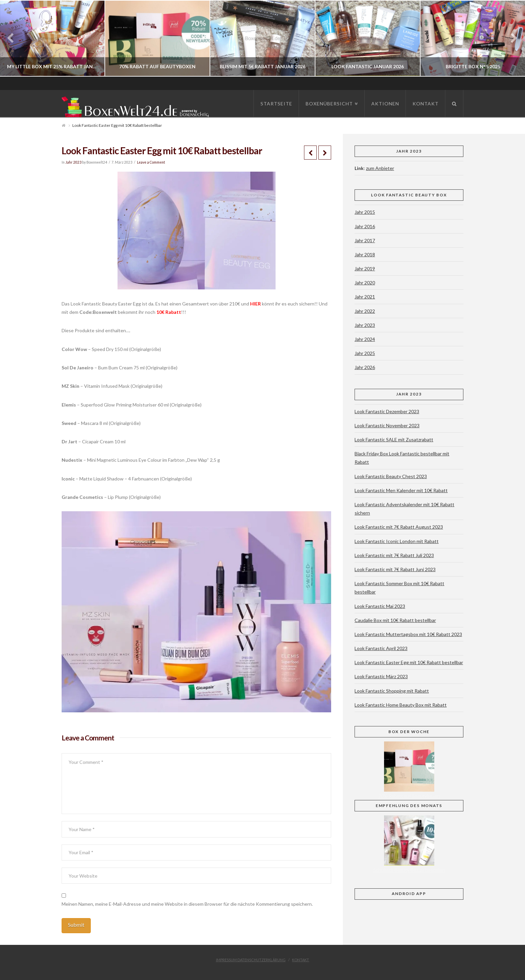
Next (511, 38)
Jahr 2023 (73, 162)
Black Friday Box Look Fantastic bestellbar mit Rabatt (402, 458)
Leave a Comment (151, 162)
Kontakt (301, 960)
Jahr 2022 (365, 311)
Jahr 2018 (365, 254)
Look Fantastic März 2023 (381, 676)
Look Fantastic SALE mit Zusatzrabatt (394, 439)
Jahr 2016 (365, 226)
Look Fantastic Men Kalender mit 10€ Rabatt (401, 490)
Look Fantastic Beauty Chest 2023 (391, 476)
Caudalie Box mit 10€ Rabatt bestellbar (395, 620)
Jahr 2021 (365, 297)
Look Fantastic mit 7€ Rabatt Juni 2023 (395, 569)
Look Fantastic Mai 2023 (380, 606)
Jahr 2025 (365, 353)
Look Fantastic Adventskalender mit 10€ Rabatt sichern (404, 509)
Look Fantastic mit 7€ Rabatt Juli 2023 (394, 555)
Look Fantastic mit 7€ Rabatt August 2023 (399, 527)
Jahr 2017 (365, 240)
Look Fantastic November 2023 (387, 425)
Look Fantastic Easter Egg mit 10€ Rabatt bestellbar (409, 662)
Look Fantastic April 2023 (381, 648)
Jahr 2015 (365, 212)
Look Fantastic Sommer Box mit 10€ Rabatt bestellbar (399, 588)
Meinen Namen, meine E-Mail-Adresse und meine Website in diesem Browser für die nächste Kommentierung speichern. (187, 904)
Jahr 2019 (365, 269)
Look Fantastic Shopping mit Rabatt (392, 691)
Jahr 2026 (365, 367)
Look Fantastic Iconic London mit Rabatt (397, 541)
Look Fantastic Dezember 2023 (387, 411)
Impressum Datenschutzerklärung (251, 960)
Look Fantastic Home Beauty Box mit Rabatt (401, 705)
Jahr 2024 (365, 339)
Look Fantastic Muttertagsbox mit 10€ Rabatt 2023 (408, 634)
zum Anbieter (380, 168)
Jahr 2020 (365, 283)
